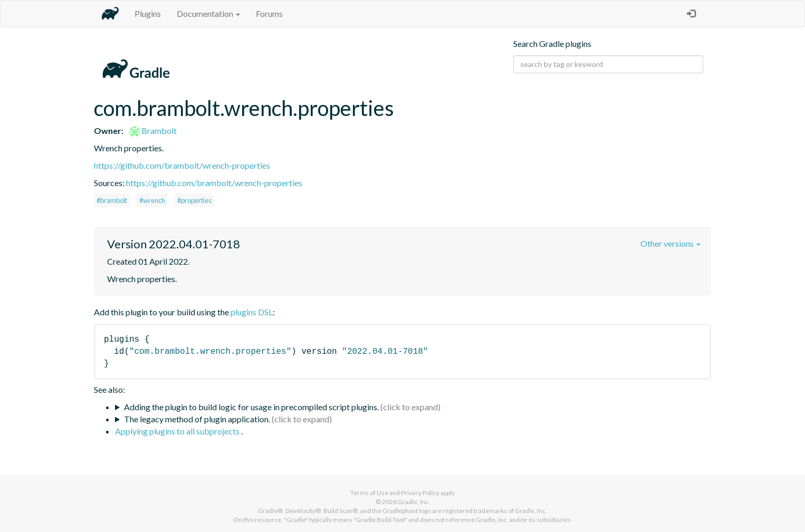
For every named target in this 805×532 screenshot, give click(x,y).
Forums (269, 13)
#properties (194, 200)
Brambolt (153, 130)
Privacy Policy (420, 493)
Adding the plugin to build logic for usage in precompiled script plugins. (251, 407)
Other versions (670, 243)
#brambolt (112, 200)
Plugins (148, 13)
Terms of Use (369, 493)
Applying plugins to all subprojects (178, 431)
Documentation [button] (208, 13)
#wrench (152, 200)
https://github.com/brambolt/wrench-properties (182, 165)
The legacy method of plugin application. (197, 419)
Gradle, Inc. (414, 502)
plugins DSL (252, 312)
